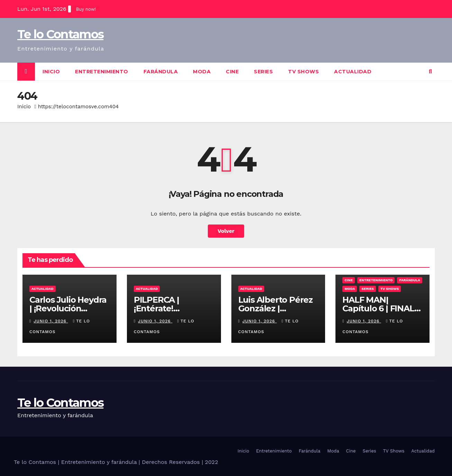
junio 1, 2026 (51, 321)
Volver (226, 231)
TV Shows (303, 72)
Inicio (51, 72)
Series (263, 72)
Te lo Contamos (60, 34)
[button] (430, 71)
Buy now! (86, 9)
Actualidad (353, 72)
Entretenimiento (102, 72)
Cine (232, 72)
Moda (202, 72)
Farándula (161, 72)
